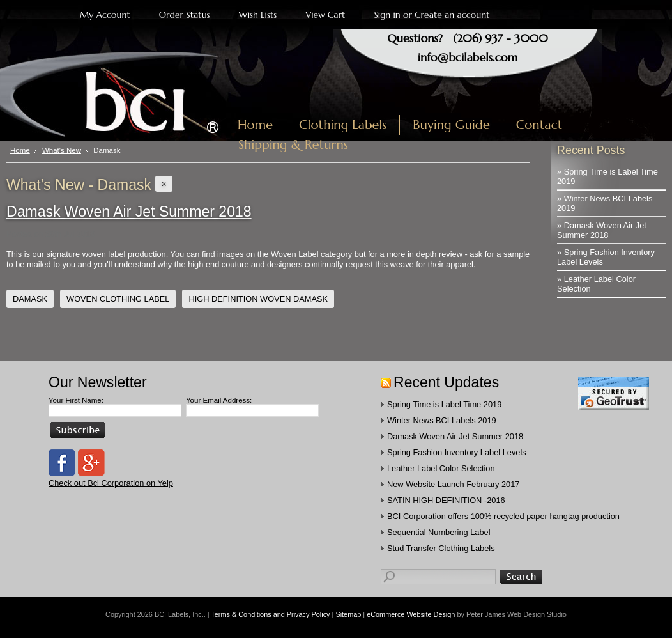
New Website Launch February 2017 (453, 484)
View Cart (325, 15)
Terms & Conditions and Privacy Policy (270, 614)
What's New (62, 150)
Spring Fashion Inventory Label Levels (457, 452)
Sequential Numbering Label (439, 532)
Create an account (452, 15)
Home (20, 150)
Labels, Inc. (117, 94)
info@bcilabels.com (468, 57)
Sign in (387, 15)
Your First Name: (76, 400)
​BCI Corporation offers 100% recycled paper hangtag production (503, 516)
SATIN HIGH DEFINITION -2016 (446, 500)
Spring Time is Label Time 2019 (444, 404)
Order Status (185, 15)
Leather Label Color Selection (441, 468)
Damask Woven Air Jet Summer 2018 (129, 212)
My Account (105, 15)
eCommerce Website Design (411, 614)
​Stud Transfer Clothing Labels (441, 548)
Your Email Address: (219, 400)
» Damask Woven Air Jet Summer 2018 (602, 230)
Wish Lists (258, 15)
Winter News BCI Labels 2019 (442, 420)
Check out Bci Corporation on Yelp (111, 483)
